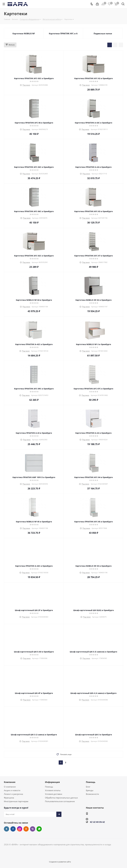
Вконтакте (7, 829)
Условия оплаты (53, 790)
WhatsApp (39, 829)
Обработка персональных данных (61, 798)
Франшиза (9, 798)
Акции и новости (12, 790)
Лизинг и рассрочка (13, 794)
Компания (10, 782)
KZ (91, 822)
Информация (52, 782)
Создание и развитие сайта (60, 862)
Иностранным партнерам (16, 801)
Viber (33, 829)
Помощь (49, 787)
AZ (104, 822)
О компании (10, 787)
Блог (88, 787)
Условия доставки (54, 794)
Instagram (20, 829)
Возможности (92, 794)
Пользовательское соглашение (60, 801)
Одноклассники (26, 829)
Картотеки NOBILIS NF (24, 33)
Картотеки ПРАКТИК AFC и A (63, 33)
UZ (94, 822)
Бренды (90, 790)
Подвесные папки (103, 33)
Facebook (13, 829)
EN (101, 822)
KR (97, 822)
